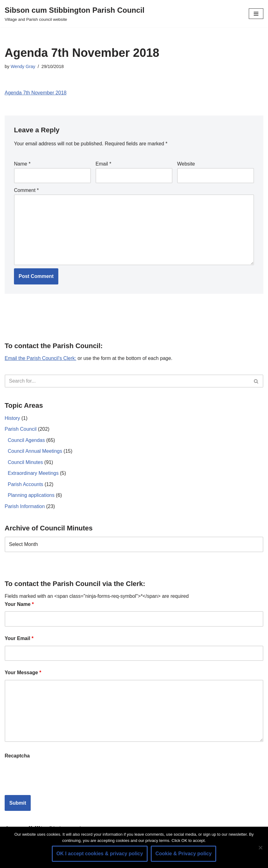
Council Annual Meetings (35, 451)
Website (186, 164)
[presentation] (52, 776)
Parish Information (25, 507)
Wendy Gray (23, 66)
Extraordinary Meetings (33, 474)
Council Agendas (26, 441)
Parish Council (21, 429)
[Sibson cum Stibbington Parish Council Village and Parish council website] (75, 14)
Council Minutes (25, 463)
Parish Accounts (26, 485)
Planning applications (31, 496)
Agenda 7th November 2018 (36, 93)
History (12, 418)
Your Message (23, 673)
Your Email (19, 639)
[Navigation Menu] (256, 14)
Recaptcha (17, 756)
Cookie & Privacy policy (183, 854)
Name (22, 164)
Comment (26, 191)
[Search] (127, 381)
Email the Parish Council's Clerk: (41, 359)
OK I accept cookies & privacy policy (100, 854)
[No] (260, 848)
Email (103, 164)
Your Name (19, 605)
